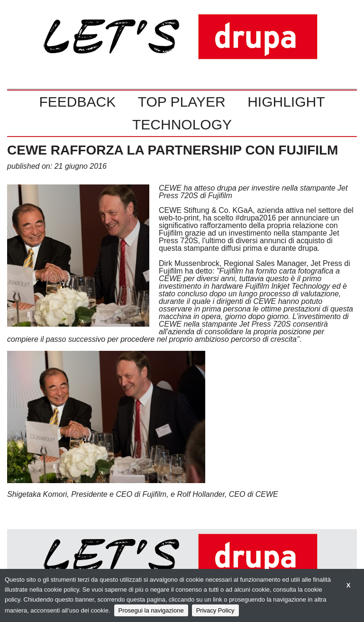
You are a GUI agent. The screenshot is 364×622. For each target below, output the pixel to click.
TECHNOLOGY (182, 124)
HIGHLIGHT (286, 102)
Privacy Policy (215, 610)
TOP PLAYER (182, 102)
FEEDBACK (77, 102)
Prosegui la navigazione (151, 610)
